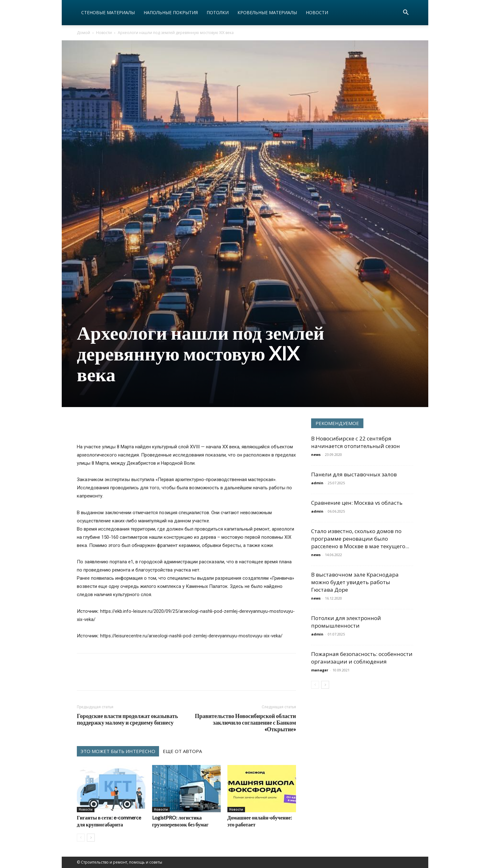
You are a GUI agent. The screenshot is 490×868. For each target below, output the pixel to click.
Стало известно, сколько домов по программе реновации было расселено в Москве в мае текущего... (360, 539)
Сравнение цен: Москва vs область (357, 503)
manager (320, 670)
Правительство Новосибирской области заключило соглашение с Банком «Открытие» (245, 723)
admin (317, 483)
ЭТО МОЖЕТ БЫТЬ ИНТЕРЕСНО (118, 751)
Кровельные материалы (267, 12)
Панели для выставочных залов (354, 474)
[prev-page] (81, 838)
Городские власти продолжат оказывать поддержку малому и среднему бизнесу (127, 719)
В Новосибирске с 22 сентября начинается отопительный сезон (356, 442)
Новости (317, 12)
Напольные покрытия (171, 12)
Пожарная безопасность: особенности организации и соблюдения (362, 658)
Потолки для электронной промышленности (346, 622)
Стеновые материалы (108, 12)
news (316, 454)
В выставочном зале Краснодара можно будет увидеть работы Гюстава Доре (355, 582)
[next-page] (91, 838)
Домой (83, 33)
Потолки (218, 12)
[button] (406, 13)
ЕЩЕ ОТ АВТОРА (182, 751)
